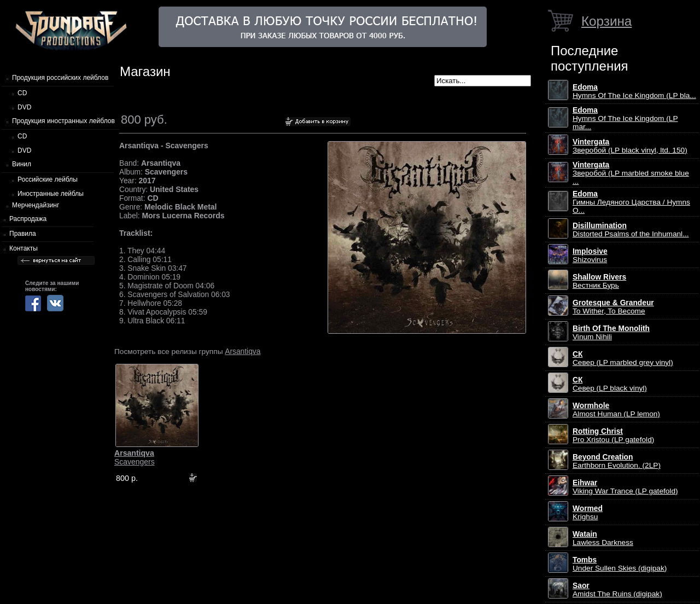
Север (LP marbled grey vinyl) (623, 358)
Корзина (606, 21)
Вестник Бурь (599, 281)
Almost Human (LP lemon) (616, 410)
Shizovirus (590, 255)
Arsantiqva (243, 351)
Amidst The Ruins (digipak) (617, 590)
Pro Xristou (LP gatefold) (613, 435)
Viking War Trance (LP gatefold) (625, 487)
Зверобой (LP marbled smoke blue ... (631, 173)
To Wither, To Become (613, 307)
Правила (23, 234)
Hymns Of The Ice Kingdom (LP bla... (634, 91)
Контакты (24, 248)
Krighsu (588, 513)
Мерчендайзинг (36, 205)
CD (22, 93)
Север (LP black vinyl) (610, 384)
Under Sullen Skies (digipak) (620, 564)
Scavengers (135, 457)
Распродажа (28, 219)
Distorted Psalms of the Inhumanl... (631, 230)
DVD (24, 107)
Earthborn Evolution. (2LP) (617, 461)
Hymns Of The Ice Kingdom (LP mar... (625, 118)
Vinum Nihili (611, 333)
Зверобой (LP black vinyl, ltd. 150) (630, 146)
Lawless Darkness (603, 538)
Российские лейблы (48, 179)
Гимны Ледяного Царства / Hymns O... (631, 202)
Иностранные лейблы (51, 194)
